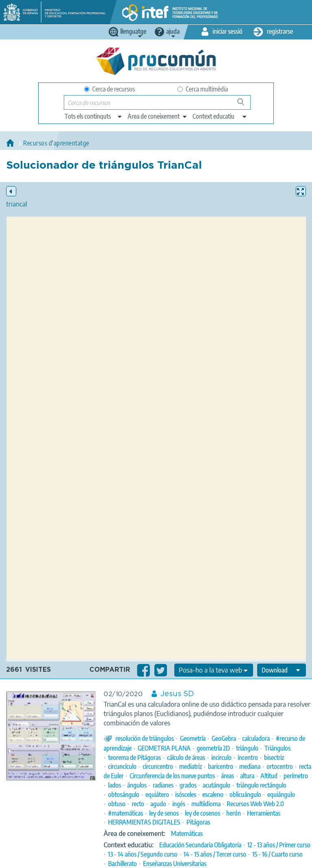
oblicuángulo (245, 794)
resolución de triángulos (145, 738)
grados (188, 785)
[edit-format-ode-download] (282, 670)
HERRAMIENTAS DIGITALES (144, 822)
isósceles (186, 794)
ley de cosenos (203, 813)
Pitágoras (198, 822)
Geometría (193, 738)
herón (234, 813)
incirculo (221, 757)
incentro (248, 757)
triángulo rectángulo (261, 785)
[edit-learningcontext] (220, 116)
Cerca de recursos (109, 89)
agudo (158, 804)
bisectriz (274, 757)
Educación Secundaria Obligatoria (200, 845)
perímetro (296, 776)
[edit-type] (94, 116)
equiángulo (281, 794)
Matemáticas (187, 833)
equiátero (157, 794)
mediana (250, 766)
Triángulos (277, 748)
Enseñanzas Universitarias (175, 864)
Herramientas (264, 813)
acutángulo (217, 785)
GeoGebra (224, 738)
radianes (163, 785)
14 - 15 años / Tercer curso (215, 854)
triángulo (247, 748)
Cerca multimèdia (203, 89)
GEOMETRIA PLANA (164, 748)
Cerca (244, 105)
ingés (179, 804)
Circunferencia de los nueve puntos (172, 776)
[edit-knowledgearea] (158, 116)
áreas (227, 776)
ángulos (137, 785)
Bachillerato (122, 864)
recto (138, 804)
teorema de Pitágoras (134, 757)
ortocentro (280, 766)
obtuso (117, 804)
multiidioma (206, 804)
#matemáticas (126, 813)
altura (247, 776)
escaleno (213, 794)
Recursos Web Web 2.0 (255, 804)
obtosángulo (124, 794)
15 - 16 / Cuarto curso (277, 854)
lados (115, 785)
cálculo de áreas (186, 757)
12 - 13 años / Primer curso (279, 845)
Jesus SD (177, 694)
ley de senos (164, 813)
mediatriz (191, 766)
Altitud (269, 776)
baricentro (221, 766)
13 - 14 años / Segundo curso (143, 854)
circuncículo (122, 766)
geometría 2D (213, 748)
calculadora (256, 738)
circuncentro (158, 766)
